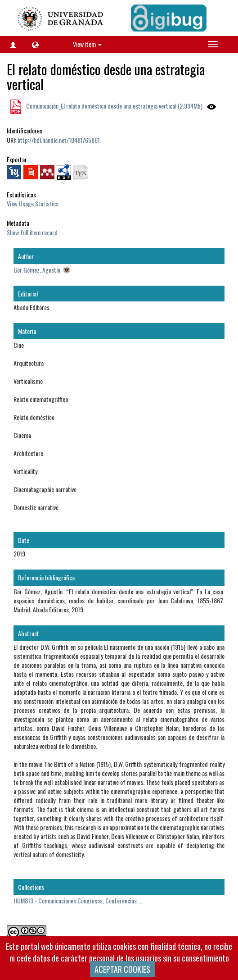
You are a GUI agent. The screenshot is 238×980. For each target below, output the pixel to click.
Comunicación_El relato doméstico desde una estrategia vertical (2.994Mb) (114, 106)
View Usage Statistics (33, 203)
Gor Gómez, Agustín (37, 270)
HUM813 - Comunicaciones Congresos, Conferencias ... (78, 900)
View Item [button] (87, 44)
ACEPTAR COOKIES (122, 969)
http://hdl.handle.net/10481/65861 (59, 140)
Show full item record (32, 232)
